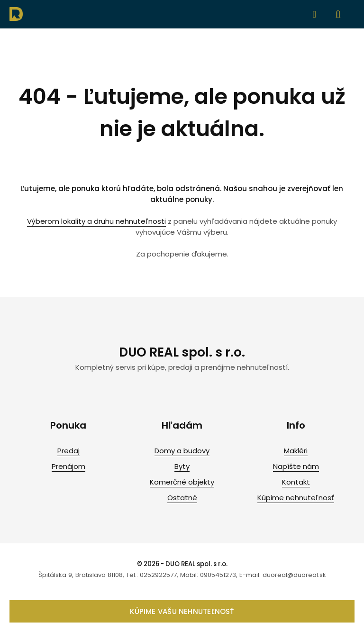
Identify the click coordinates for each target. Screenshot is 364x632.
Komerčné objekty (182, 482)
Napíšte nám (296, 466)
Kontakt (296, 482)
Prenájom (68, 466)
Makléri (296, 451)
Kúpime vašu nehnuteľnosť (182, 611)
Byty (182, 466)
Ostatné (182, 498)
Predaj (68, 451)
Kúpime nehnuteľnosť (296, 498)
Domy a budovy (182, 451)
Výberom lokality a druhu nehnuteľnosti (96, 221)
